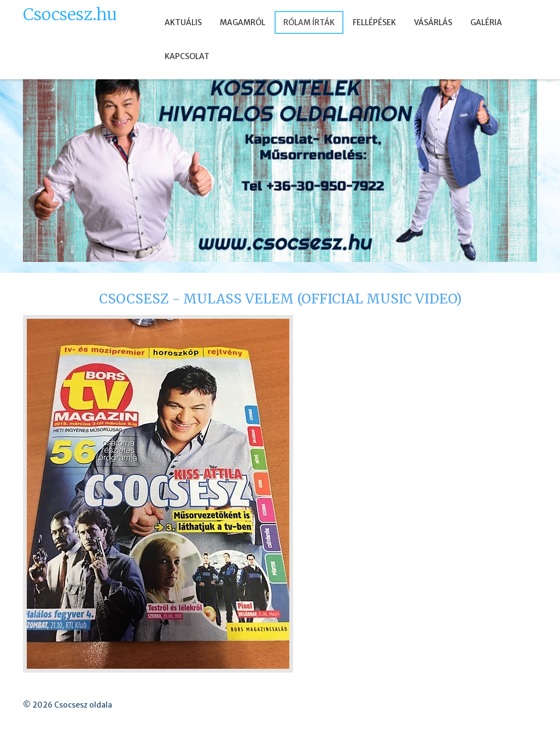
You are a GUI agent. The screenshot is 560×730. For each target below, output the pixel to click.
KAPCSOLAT (187, 56)
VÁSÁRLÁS (433, 22)
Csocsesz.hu (70, 14)
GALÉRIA (486, 22)
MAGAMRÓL (243, 22)
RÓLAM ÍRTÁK (309, 22)
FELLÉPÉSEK (374, 22)
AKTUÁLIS (183, 22)
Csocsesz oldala (83, 705)
